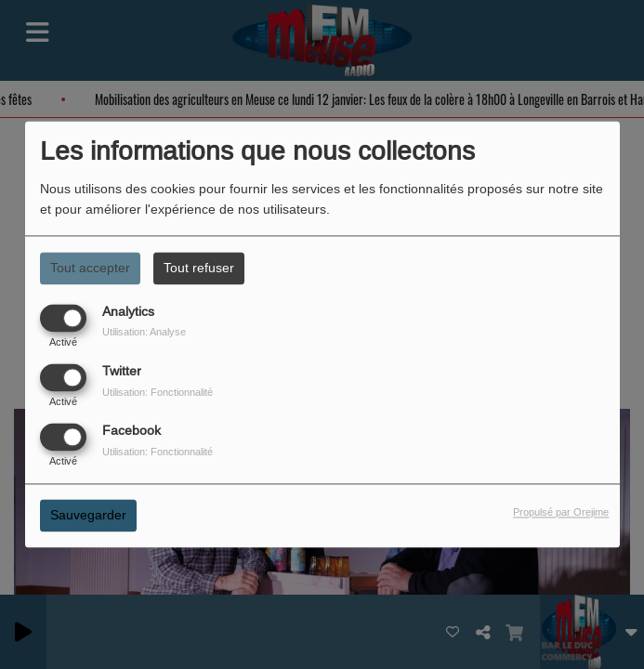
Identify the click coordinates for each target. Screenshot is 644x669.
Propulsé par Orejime (561, 513)
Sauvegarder (88, 516)
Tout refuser (199, 268)
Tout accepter (90, 268)
